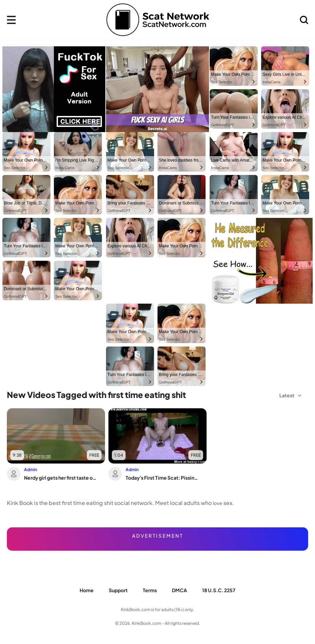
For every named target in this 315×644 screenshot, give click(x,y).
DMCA (179, 590)
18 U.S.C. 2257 (219, 590)
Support (118, 590)
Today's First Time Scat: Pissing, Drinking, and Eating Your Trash (162, 478)
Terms (150, 590)
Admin (31, 470)
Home (87, 590)
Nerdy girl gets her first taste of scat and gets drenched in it (60, 478)
